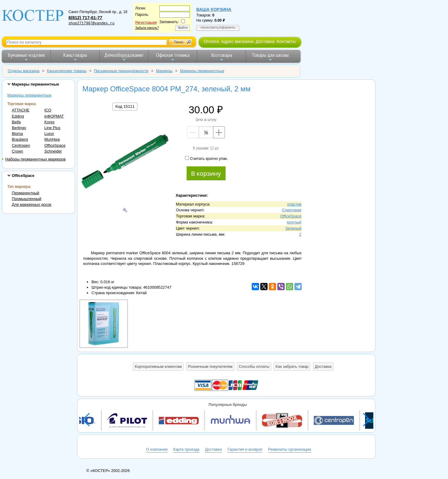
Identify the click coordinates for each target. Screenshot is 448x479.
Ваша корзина (214, 9)
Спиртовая (292, 210)
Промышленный (27, 199)
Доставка (265, 41)
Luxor (49, 134)
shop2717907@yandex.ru (91, 23)
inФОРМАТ (54, 116)
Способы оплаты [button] (254, 366)
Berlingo (19, 128)
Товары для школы (270, 57)
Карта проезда (186, 449)
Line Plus (52, 128)
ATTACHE (21, 110)
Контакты (286, 41)
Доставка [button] (323, 366)
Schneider (53, 151)
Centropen (21, 145)
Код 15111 (125, 106)
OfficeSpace (55, 145)
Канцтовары (75, 57)
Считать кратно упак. (206, 158)
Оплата (211, 41)
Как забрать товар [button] (292, 366)
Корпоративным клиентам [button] (158, 366)
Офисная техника (173, 57)
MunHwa (52, 139)
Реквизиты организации (290, 449)
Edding (18, 116)
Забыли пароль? (147, 28)
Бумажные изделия (26, 57)
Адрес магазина (237, 41)
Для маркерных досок (32, 204)
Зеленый (293, 228)
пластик (294, 204)
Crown (18, 151)
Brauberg (20, 139)
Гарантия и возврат (245, 449)
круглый (294, 222)
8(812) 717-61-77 (85, 18)
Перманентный (26, 193)
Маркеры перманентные (29, 95)
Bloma (17, 134)
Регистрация (146, 23)
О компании (157, 449)
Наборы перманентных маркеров (35, 159)
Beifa (16, 122)
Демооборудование (124, 57)
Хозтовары (222, 57)
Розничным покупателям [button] (210, 366)
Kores (49, 122)
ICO (48, 110)
